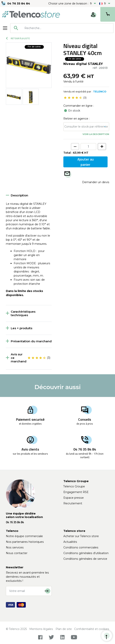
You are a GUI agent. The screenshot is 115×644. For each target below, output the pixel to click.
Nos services (15, 547)
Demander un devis (96, 182)
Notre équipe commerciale (24, 536)
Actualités (70, 542)
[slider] (73, 98)
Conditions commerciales (81, 547)
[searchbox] (67, 28)
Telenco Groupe (74, 486)
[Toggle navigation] (5, 28)
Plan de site (64, 629)
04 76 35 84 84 (19, 4)
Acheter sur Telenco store (81, 536)
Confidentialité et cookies (92, 629)
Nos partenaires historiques (25, 542)
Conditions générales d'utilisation (86, 553)
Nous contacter (17, 553)
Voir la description (96, 134)
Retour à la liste (18, 38)
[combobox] (62, 28)
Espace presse (74, 498)
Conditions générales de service (85, 559)
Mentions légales (41, 629)
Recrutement (73, 503)
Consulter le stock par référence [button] (86, 127)
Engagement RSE (76, 492)
